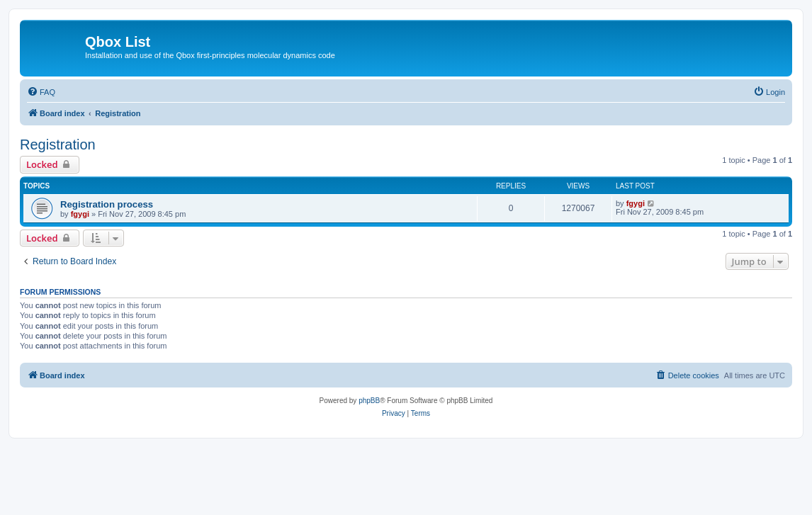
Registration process (107, 204)
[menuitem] (41, 92)
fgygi (80, 214)
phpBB (369, 401)
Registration (58, 145)
